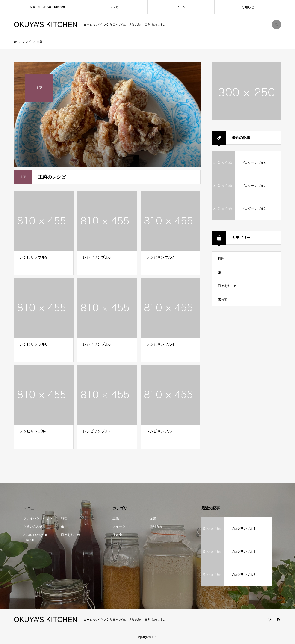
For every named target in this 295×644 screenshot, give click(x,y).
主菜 (116, 518)
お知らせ (248, 7)
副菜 (153, 518)
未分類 (223, 299)
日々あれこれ (227, 286)
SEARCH (277, 24)
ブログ (181, 7)
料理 (221, 259)
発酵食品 (156, 526)
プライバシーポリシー (39, 518)
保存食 (117, 535)
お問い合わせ (33, 526)
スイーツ (119, 526)
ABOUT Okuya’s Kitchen (47, 7)
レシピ (114, 7)
